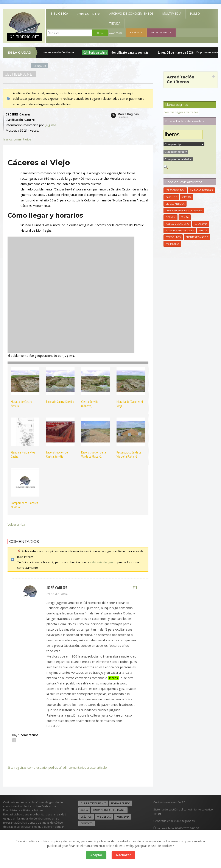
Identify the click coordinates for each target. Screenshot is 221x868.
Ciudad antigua (175, 204)
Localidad (201, 224)
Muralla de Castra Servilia (21, 404)
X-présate (136, 32)
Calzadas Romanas (201, 190)
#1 (135, 588)
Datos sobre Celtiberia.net (109, 810)
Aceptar (96, 855)
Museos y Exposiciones (180, 231)
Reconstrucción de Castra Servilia (57, 454)
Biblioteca (59, 13)
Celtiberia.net (19, 74)
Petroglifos (173, 237)
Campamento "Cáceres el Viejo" (24, 505)
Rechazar (123, 855)
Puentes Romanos (197, 237)
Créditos (86, 817)
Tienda (115, 23)
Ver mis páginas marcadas (181, 112)
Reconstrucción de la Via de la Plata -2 (129, 454)
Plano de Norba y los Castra (23, 454)
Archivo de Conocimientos (131, 13)
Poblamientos (89, 14)
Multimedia (172, 13)
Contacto (87, 823)
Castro (187, 197)
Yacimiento (172, 244)
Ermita (185, 217)
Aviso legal (104, 817)
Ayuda (84, 810)
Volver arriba (16, 524)
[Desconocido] (175, 190)
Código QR (40, 66)
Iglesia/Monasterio (177, 224)
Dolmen (170, 217)
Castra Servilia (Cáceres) (90, 404)
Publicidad (122, 817)
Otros (203, 231)
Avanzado (116, 33)
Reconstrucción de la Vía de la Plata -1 (94, 454)
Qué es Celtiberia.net (93, 803)
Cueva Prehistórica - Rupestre (184, 210)
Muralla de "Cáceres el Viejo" (130, 404)
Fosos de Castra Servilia (60, 402)
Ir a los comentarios (17, 139)
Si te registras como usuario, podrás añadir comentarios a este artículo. (58, 767)
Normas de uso (121, 803)
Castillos (171, 197)
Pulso (195, 13)
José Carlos (57, 588)
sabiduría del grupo (103, 562)
